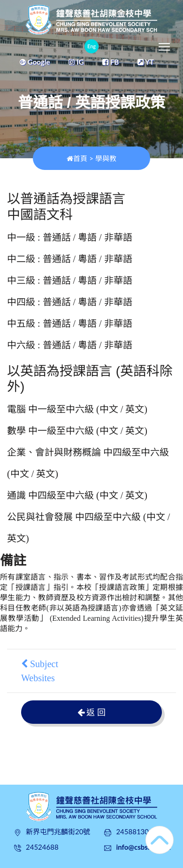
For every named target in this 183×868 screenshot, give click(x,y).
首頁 (77, 158)
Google (35, 62)
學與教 (106, 158)
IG (76, 62)
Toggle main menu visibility (165, 44)
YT (146, 62)
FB (111, 62)
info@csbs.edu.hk (143, 847)
